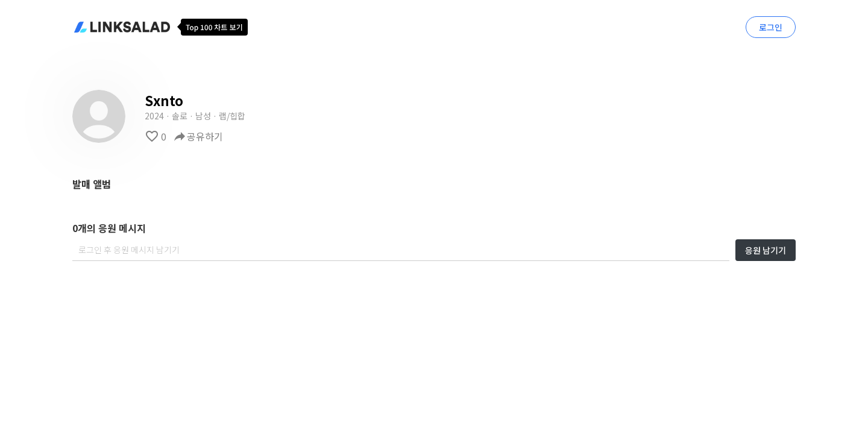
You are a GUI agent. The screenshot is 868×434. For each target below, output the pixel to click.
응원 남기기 (766, 250)
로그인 (771, 27)
